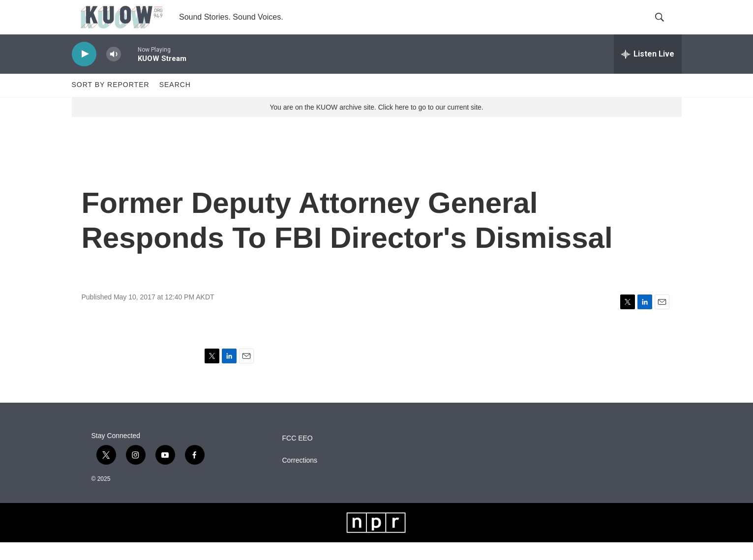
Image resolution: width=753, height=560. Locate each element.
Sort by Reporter (111, 102)
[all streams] (648, 71)
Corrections (300, 478)
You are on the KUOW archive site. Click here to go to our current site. (376, 124)
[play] (84, 72)
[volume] (114, 72)
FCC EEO (298, 456)
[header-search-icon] (666, 26)
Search (175, 102)
